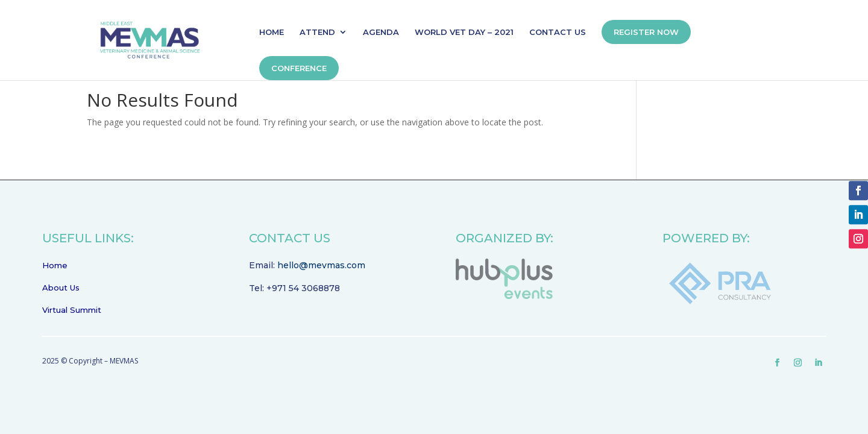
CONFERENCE (299, 68)
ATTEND (317, 32)
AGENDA (381, 32)
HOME (272, 32)
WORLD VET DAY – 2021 (464, 32)
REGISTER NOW (646, 32)
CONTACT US (558, 32)
